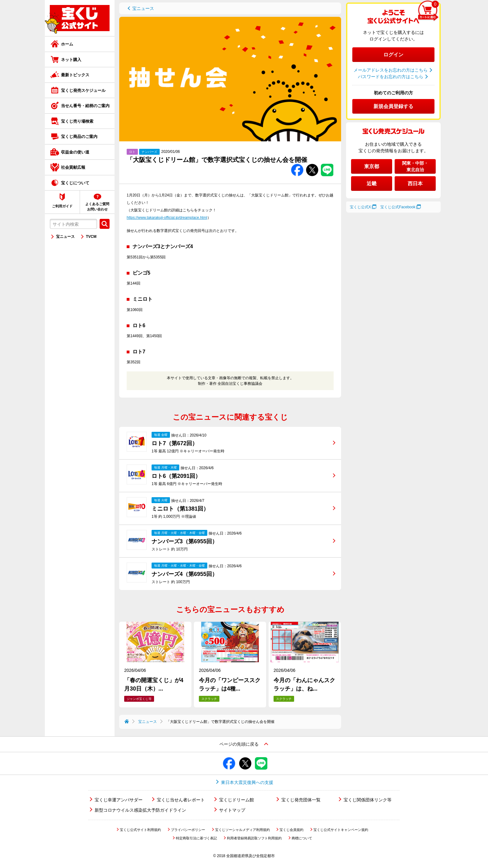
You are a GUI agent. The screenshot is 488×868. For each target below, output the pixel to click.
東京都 (372, 166)
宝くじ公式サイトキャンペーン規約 (341, 830)
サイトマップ (232, 810)
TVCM (91, 237)
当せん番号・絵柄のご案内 (85, 106)
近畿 (372, 184)
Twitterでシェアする (312, 164)
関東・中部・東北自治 (415, 166)
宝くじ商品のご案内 (79, 137)
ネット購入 (71, 60)
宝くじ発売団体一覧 (301, 800)
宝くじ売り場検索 (77, 121)
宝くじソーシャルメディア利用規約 (242, 830)
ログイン (393, 55)
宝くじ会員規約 (291, 830)
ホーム (67, 44)
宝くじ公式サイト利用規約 (140, 830)
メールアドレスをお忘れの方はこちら (391, 70)
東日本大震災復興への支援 (247, 782)
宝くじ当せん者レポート (181, 800)
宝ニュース (65, 237)
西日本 (415, 184)
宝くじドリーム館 (237, 800)
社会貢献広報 (73, 167)
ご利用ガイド (62, 206)
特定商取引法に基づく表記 (196, 838)
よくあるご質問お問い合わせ (97, 207)
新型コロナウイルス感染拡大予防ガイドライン (140, 810)
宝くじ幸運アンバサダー (119, 800)
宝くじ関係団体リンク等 (368, 800)
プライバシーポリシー (188, 830)
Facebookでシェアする (297, 164)
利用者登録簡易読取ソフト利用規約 (254, 838)
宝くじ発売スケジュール (83, 90)
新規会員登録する (393, 106)
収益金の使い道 (75, 152)
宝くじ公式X (360, 207)
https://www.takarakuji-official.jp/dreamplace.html (167, 218)
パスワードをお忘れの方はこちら (391, 77)
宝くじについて (75, 183)
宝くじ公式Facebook (398, 207)
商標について (302, 838)
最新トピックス (75, 75)
